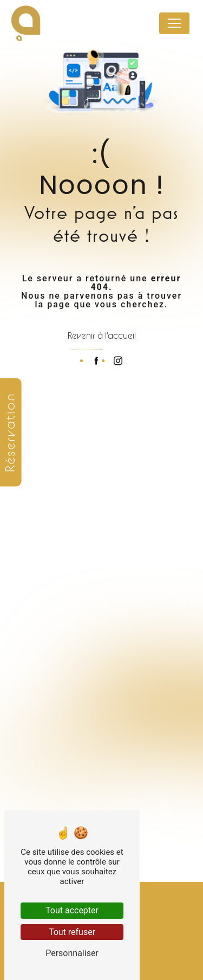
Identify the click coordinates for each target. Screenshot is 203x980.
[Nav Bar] (174, 23)
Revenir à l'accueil (102, 336)
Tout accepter (72, 910)
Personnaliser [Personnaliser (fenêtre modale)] (72, 953)
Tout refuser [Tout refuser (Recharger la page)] (72, 932)
